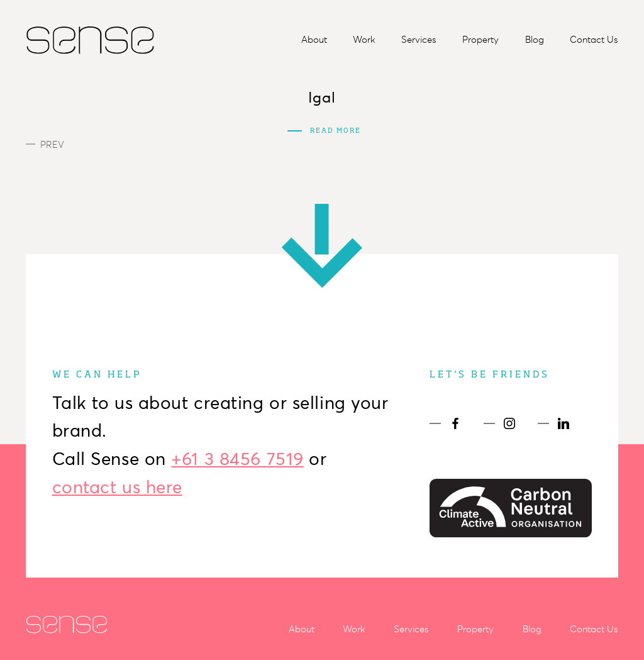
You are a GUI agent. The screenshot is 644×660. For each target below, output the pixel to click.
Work (364, 40)
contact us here (117, 487)
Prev (45, 145)
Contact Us (594, 40)
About (314, 40)
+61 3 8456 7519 (237, 459)
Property (480, 40)
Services (419, 40)
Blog (535, 40)
